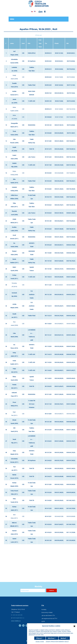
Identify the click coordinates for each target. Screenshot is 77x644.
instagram (27, 626)
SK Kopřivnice (32, 61)
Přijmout (39, 638)
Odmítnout (51, 638)
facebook (20, 626)
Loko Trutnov (32, 157)
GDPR (43, 621)
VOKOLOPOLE (32, 53)
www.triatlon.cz (16, 621)
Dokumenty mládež (47, 612)
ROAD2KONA (32, 125)
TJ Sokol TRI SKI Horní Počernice (32, 404)
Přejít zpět (39, 35)
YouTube (23, 626)
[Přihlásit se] (33, 590)
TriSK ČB (32, 149)
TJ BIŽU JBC (32, 101)
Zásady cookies (40, 642)
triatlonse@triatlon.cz (18, 618)
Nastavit (63, 638)
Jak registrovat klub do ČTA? (49, 618)
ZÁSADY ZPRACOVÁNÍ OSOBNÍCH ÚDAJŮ (57, 642)
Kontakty (44, 609)
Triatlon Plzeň (32, 85)
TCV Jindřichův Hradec (32, 294)
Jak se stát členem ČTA (48, 615)
